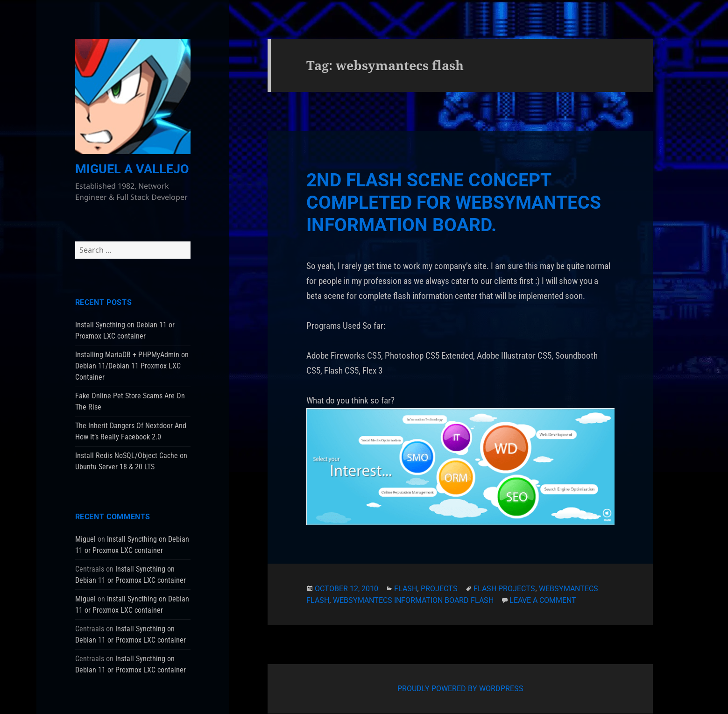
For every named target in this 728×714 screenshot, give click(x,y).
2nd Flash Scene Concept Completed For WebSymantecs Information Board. (454, 203)
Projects (439, 589)
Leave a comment (543, 600)
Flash (406, 589)
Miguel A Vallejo (132, 169)
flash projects (504, 589)
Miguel (85, 539)
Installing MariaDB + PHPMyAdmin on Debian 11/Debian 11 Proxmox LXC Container (132, 366)
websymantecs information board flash (413, 600)
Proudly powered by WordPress (460, 689)
